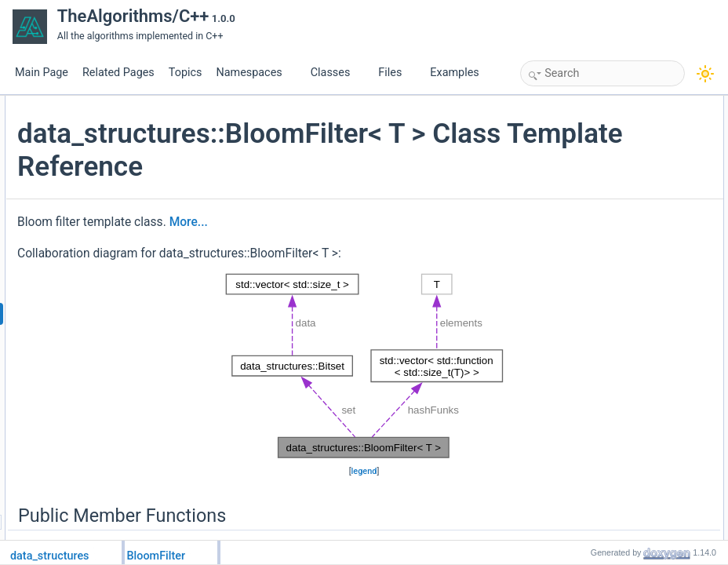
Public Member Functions (608, 104)
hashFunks (590, 208)
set (573, 191)
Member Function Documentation (624, 277)
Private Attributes (590, 173)
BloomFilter (591, 122)
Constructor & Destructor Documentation (639, 242)
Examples (454, 73)
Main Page (42, 73)
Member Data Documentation (616, 329)
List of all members (594, 381)
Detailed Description (597, 225)
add (575, 139)
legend (362, 521)
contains (585, 156)
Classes (337, 73)
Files (396, 73)
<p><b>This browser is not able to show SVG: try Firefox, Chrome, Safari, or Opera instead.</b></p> (362, 417)
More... (375, 255)
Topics (186, 73)
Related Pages (118, 73)
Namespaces (255, 73)
